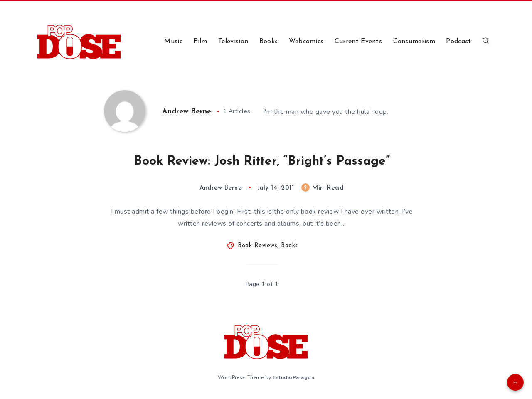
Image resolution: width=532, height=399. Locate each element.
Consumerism (414, 42)
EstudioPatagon (293, 377)
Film (200, 42)
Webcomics (306, 42)
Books (269, 42)
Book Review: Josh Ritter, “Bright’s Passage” (262, 161)
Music (173, 42)
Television (233, 42)
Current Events (358, 42)
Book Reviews (257, 246)
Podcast (458, 42)
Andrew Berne (187, 112)
